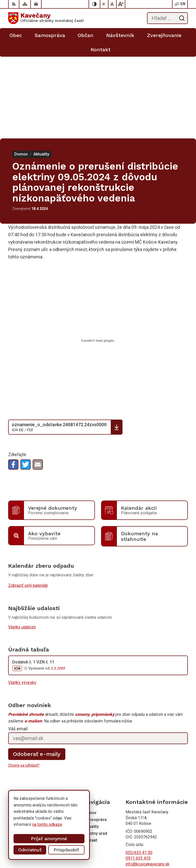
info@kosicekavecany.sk (148, 782)
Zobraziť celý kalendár (28, 504)
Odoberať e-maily (37, 672)
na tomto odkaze (47, 824)
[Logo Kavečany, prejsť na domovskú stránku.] (46, 18)
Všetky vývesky (22, 601)
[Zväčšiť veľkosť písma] (121, 4)
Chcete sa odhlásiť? (24, 684)
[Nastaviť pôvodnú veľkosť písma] (113, 4)
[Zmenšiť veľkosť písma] (104, 4)
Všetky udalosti (22, 545)
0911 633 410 (138, 776)
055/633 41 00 (139, 771)
